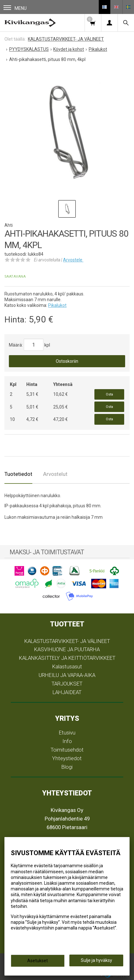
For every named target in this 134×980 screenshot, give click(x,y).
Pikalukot (57, 305)
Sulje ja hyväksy (96, 960)
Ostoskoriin (67, 361)
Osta (109, 394)
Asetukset (38, 961)
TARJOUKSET (67, 684)
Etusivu (67, 733)
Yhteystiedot (67, 758)
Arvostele (73, 260)
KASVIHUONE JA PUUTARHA (67, 649)
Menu (15, 8)
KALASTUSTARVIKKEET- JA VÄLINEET (67, 641)
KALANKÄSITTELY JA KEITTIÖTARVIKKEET (67, 658)
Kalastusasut (67, 666)
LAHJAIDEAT (67, 692)
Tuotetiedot (18, 474)
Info (67, 741)
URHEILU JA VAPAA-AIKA (67, 675)
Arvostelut (55, 474)
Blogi (67, 767)
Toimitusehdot (67, 750)
